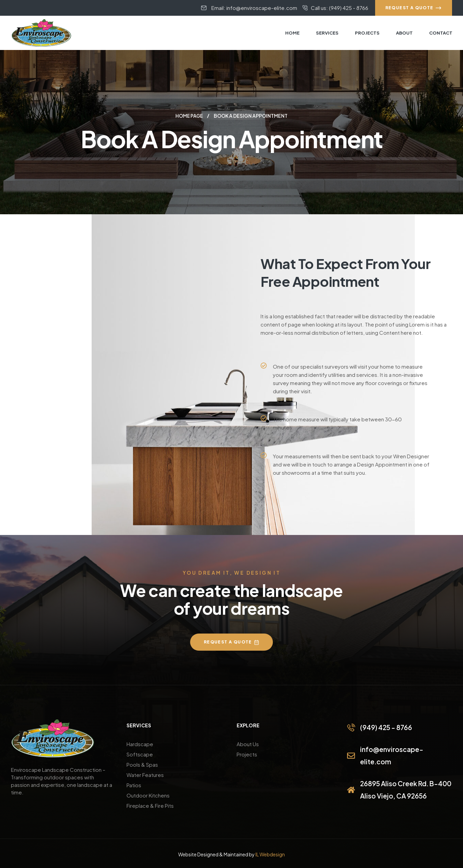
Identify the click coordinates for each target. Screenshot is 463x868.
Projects (247, 754)
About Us (248, 744)
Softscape (140, 754)
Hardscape (140, 744)
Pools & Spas (142, 764)
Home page (189, 116)
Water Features (145, 774)
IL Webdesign (270, 854)
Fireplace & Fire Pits (150, 805)
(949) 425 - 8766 (386, 727)
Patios (134, 785)
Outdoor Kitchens (148, 795)
